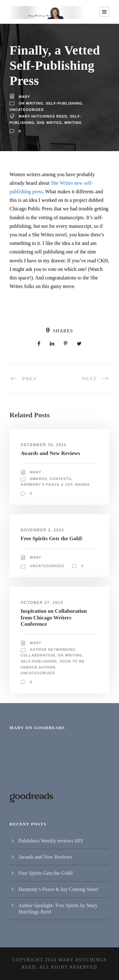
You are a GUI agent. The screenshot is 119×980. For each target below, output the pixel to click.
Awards (38, 479)
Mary (24, 97)
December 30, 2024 (43, 445)
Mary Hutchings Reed (43, 116)
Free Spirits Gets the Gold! (52, 538)
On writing (31, 103)
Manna (83, 484)
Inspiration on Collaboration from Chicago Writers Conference (54, 618)
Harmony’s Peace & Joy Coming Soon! (59, 889)
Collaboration (38, 655)
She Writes (49, 123)
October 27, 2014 (42, 603)
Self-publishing (64, 103)
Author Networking (53, 650)
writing (73, 123)
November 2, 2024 (42, 530)
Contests (60, 479)
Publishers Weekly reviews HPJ (51, 841)
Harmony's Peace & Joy (47, 484)
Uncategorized (27, 110)
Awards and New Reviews (50, 453)
